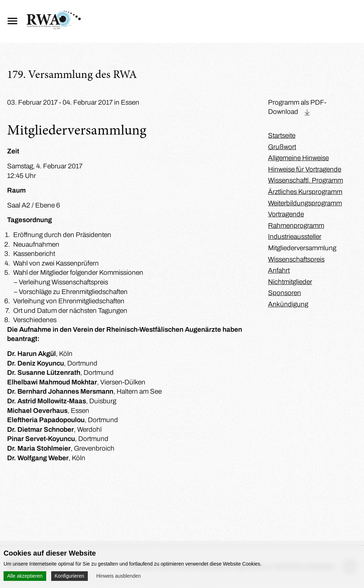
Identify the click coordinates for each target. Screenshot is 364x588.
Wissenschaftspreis (296, 259)
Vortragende (286, 214)
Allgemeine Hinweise (298, 158)
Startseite (282, 135)
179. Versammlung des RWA (72, 75)
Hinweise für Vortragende (305, 169)
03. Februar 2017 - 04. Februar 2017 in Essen (73, 102)
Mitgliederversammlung (302, 248)
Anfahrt (279, 270)
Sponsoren (285, 293)
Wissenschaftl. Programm (306, 180)
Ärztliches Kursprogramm (305, 192)
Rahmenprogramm (296, 225)
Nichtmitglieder (290, 282)
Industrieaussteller (295, 237)
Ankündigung (288, 304)
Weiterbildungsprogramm (305, 203)
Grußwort (282, 147)
